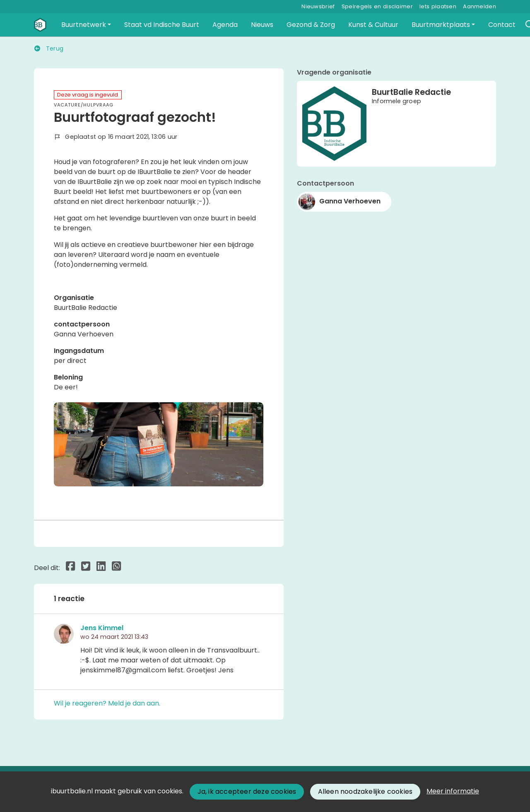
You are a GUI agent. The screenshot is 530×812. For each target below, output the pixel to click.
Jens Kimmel (102, 628)
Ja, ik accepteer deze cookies (247, 791)
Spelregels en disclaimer (377, 6)
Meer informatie (453, 791)
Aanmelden (479, 6)
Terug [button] (49, 48)
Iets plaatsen (438, 6)
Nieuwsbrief (318, 6)
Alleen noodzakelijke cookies (365, 791)
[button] (86, 25)
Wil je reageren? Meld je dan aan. (107, 703)
